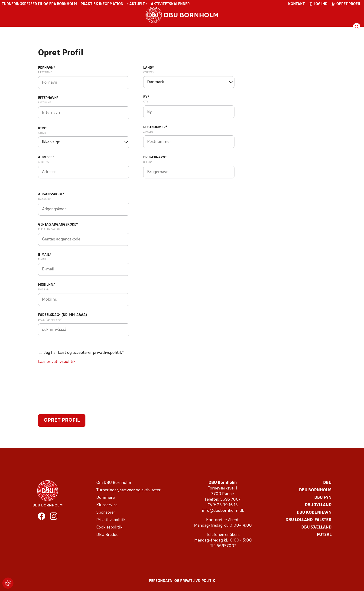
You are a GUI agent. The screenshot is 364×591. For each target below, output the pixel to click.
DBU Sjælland (316, 527)
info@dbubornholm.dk (223, 511)
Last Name (45, 103)
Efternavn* (48, 98)
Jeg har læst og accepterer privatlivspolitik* (84, 353)
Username (150, 162)
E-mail (42, 259)
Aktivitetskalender (170, 4)
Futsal (324, 535)
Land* (149, 68)
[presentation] (73, 391)
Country (149, 72)
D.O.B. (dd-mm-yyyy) (50, 320)
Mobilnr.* (47, 285)
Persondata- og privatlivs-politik (182, 581)
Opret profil (346, 4)
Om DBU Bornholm (114, 483)
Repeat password (49, 229)
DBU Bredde (107, 535)
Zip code (148, 132)
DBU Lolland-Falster (309, 520)
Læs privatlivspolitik (57, 362)
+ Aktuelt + (137, 4)
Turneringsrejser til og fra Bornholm (39, 4)
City (146, 102)
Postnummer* (155, 127)
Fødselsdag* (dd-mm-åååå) (63, 315)
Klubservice (107, 505)
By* (146, 97)
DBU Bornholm (315, 490)
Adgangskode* (51, 195)
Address (43, 162)
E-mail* (45, 255)
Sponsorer (106, 513)
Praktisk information (102, 4)
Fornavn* (47, 68)
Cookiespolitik (109, 527)
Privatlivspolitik (111, 520)
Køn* (42, 128)
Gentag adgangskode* (58, 225)
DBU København (314, 513)
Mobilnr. (44, 290)
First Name (45, 72)
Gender (43, 133)
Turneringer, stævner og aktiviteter (128, 490)
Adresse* (46, 157)
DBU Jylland (318, 505)
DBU (327, 483)
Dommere (106, 498)
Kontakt (296, 4)
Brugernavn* (155, 157)
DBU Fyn (323, 498)
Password (44, 199)
